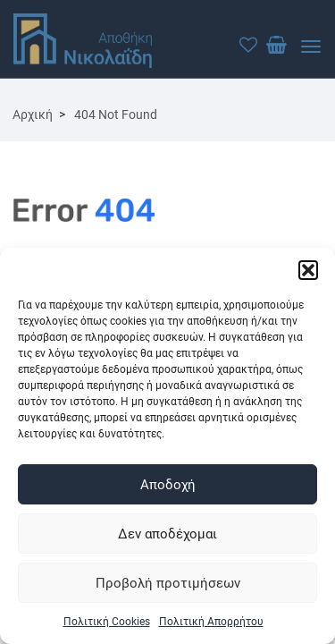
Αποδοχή (168, 485)
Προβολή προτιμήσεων (168, 583)
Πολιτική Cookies (107, 622)
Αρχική (33, 114)
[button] (308, 270)
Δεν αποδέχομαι (167, 534)
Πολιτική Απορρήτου (211, 622)
